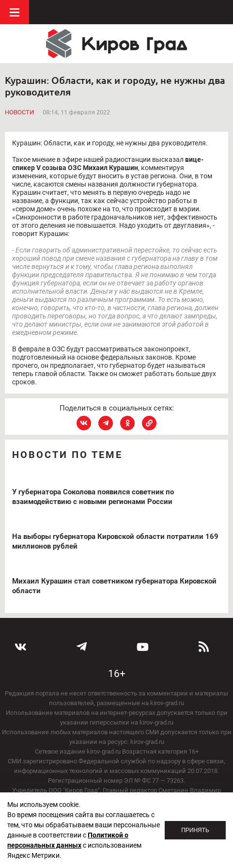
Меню (15, 12)
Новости (19, 112)
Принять (195, 830)
